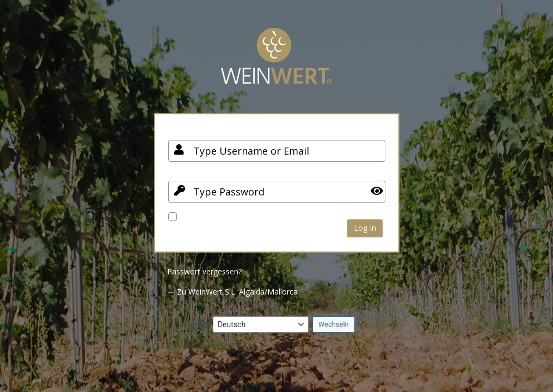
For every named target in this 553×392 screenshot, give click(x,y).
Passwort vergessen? (204, 271)
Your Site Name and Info (276, 64)
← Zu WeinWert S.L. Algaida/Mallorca (232, 292)
